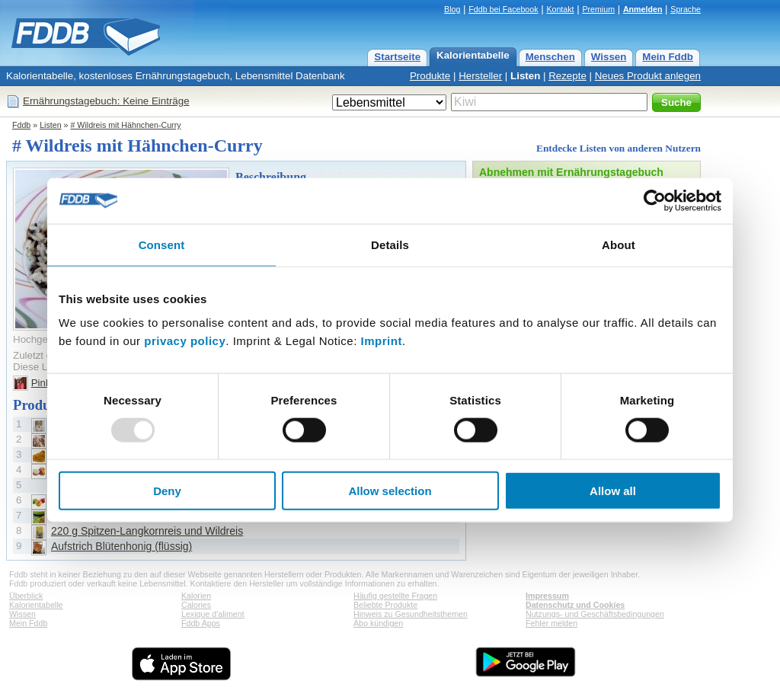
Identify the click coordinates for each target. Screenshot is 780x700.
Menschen (550, 57)
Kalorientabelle (473, 55)
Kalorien (196, 596)
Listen (525, 76)
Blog (452, 9)
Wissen (609, 57)
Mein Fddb (668, 57)
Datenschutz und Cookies (575, 605)
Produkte (430, 76)
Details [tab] (390, 244)
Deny (167, 491)
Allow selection (390, 491)
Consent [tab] (162, 244)
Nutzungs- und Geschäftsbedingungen (595, 614)
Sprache (686, 9)
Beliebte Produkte (385, 605)
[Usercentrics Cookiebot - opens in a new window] (655, 200)
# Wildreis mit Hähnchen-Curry (125, 125)
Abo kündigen (378, 623)
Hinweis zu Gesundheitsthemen (411, 614)
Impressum (547, 596)
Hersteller (480, 76)
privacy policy (185, 341)
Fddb (21, 125)
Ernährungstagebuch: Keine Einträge (106, 101)
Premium (598, 9)
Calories (196, 605)
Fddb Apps (201, 623)
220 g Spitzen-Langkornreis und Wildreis (147, 531)
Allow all (613, 491)
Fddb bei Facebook (503, 9)
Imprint (382, 341)
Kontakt (560, 9)
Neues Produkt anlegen (648, 76)
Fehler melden (551, 623)
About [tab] (619, 244)
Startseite (397, 57)
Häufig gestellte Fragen (395, 596)
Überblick (26, 596)
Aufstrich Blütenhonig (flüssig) (121, 546)
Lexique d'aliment (213, 614)
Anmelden (643, 9)
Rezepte (567, 76)
